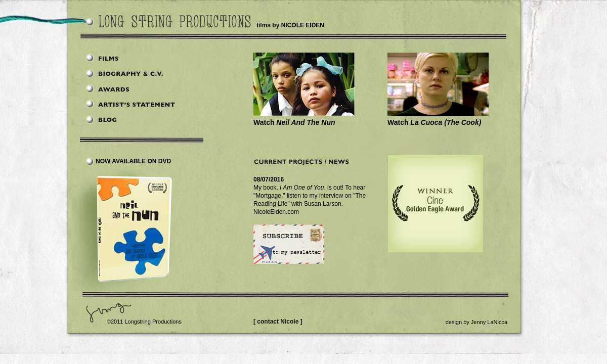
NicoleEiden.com (276, 212)
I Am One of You (302, 188)
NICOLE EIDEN (303, 25)
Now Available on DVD (133, 161)
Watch (294, 122)
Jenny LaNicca (489, 322)
